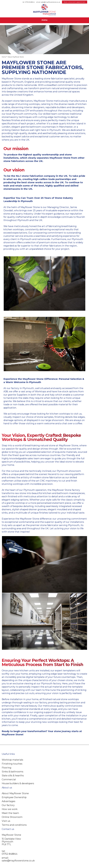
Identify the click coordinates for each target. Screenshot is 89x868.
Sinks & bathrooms (13, 772)
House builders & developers (18, 783)
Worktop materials (12, 760)
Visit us (6, 821)
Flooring (6, 768)
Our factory (8, 805)
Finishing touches (12, 764)
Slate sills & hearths (13, 776)
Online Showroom (12, 817)
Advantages (9, 801)
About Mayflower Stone (15, 793)
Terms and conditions (14, 825)
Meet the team (10, 813)
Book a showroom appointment (75, 2)
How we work (10, 809)
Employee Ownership (14, 797)
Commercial (9, 779)
